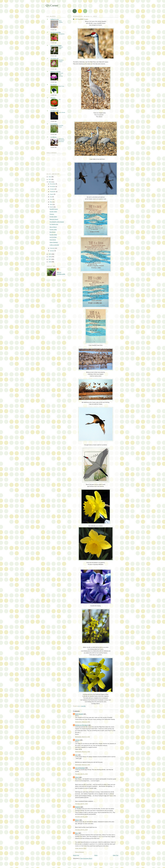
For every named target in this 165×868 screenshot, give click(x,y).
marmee (77, 740)
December (53, 184)
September (53, 192)
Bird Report (53, 232)
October (52, 189)
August (52, 194)
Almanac (53, 98)
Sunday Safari (53, 212)
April (51, 204)
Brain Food (61, 86)
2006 (50, 262)
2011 (50, 179)
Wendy (77, 820)
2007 (50, 259)
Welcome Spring (54, 219)
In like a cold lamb (54, 245)
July (60, 99)
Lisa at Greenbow (80, 768)
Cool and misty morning (61, 75)
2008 (50, 257)
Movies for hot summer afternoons (62, 140)
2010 (50, 182)
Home (96, 855)
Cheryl (77, 777)
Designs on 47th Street (81, 725)
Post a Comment (79, 852)
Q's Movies (54, 137)
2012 (50, 177)
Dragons (52, 214)
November (53, 187)
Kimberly (78, 807)
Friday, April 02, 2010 (81, 848)
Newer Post (76, 855)
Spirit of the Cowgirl (56, 46)
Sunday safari (53, 229)
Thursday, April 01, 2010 (81, 774)
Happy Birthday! (54, 242)
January (52, 251)
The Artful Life (54, 59)
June (51, 199)
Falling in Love (55, 19)
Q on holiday (54, 124)
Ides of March (53, 227)
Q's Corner (52, 5)
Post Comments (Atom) (86, 858)
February (52, 248)
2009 (50, 254)
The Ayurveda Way (56, 32)
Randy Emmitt (79, 714)
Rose (77, 833)
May (51, 202)
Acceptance (62, 34)
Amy (76, 755)
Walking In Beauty (56, 72)
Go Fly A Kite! (53, 237)
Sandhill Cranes (54, 209)
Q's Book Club (55, 111)
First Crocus (53, 240)
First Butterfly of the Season (57, 222)
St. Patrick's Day (54, 224)
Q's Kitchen (54, 85)
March (52, 207)
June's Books (62, 112)
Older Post (116, 855)
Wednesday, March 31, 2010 (82, 722)
